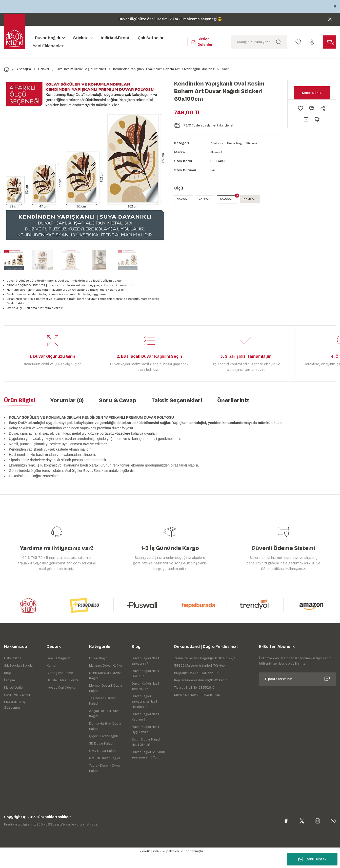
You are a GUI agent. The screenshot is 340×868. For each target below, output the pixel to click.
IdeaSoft (144, 864)
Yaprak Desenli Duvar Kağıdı (105, 781)
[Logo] (14, 38)
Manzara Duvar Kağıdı (106, 679)
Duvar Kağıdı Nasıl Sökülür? (145, 687)
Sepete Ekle (312, 93)
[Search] (259, 42)
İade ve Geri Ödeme (61, 701)
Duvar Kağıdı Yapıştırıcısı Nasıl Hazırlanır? (144, 715)
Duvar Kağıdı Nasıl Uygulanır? (145, 743)
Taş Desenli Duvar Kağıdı (103, 714)
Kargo (51, 679)
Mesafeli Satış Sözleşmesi (15, 718)
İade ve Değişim (58, 671)
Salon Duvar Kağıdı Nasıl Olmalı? (146, 755)
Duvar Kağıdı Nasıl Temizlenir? (145, 699)
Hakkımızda (13, 671)
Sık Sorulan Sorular (19, 679)
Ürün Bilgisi (20, 414)
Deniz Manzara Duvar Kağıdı (105, 689)
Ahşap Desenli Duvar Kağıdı (105, 727)
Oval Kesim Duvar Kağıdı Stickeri (235, 143)
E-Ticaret (159, 864)
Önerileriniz (233, 414)
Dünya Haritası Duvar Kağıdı (105, 739)
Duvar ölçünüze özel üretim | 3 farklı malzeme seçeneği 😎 (170, 19)
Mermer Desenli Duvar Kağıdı (106, 701)
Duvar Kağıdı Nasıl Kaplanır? (145, 730)
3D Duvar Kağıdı (101, 757)
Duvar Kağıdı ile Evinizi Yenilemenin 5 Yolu (148, 768)
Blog (7, 686)
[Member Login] (312, 42)
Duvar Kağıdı (99, 671)
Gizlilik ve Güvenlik (18, 708)
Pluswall (217, 152)
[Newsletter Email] (297, 692)
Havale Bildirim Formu (63, 693)
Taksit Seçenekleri (177, 414)
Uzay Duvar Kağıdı (103, 764)
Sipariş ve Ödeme (60, 686)
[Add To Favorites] (301, 108)
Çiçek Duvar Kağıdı (103, 749)
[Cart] (329, 42)
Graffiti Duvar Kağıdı (105, 771)
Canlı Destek (312, 859)
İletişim (9, 693)
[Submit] (327, 692)
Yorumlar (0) (67, 414)
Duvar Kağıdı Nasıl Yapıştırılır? (145, 674)
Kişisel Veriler (14, 701)
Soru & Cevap (118, 414)
